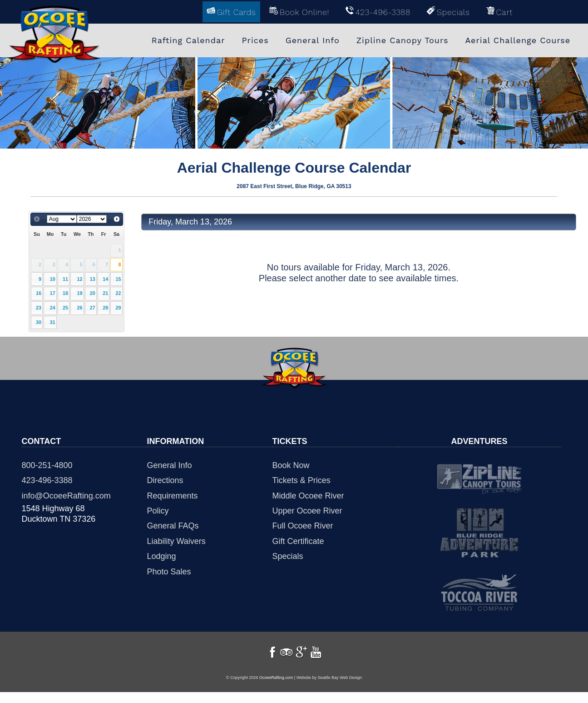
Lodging (162, 556)
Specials (288, 556)
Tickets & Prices (301, 480)
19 (79, 293)
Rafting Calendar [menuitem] (188, 40)
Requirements (173, 496)
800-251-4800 (47, 465)
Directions (165, 480)
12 (79, 279)
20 (93, 293)
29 (119, 308)
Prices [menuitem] (255, 40)
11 (65, 279)
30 (39, 322)
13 (93, 279)
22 (119, 293)
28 (105, 308)
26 (79, 308)
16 (39, 293)
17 (53, 293)
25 (65, 308)
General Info (170, 465)
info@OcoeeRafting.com (66, 496)
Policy (158, 511)
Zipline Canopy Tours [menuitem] (403, 40)
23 (39, 308)
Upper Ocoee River (307, 511)
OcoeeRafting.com (276, 688)
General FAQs (173, 526)
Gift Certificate (298, 541)
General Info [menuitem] (313, 40)
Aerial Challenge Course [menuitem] (518, 40)
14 (105, 279)
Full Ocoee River (303, 526)
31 (53, 322)
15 (119, 279)
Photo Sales (169, 572)
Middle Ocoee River (308, 496)
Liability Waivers (176, 541)
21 (105, 293)
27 (93, 308)
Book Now (291, 465)
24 (53, 308)
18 (65, 293)
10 (53, 279)
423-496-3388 (47, 480)
